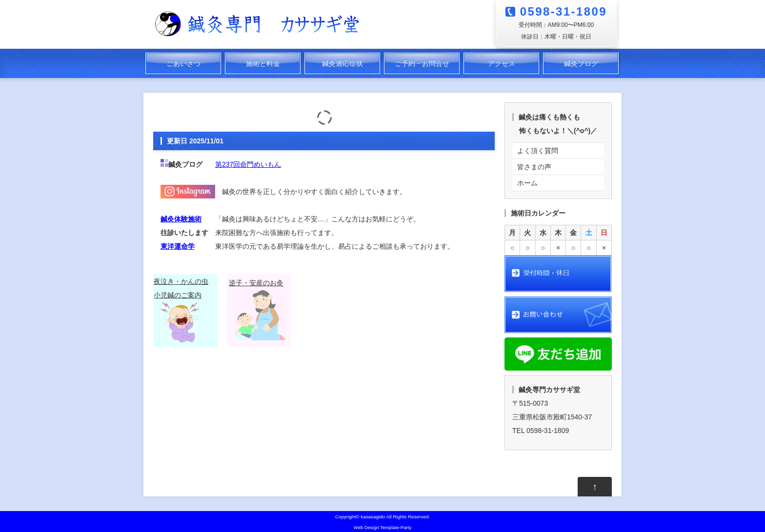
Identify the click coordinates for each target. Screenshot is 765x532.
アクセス (502, 63)
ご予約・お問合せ (422, 63)
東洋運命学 (178, 246)
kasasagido (373, 517)
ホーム (527, 183)
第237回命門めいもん (248, 164)
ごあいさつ (183, 63)
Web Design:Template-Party (382, 527)
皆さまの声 (534, 167)
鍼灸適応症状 (342, 63)
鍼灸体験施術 (181, 219)
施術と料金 (263, 63)
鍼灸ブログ (581, 63)
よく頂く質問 (538, 151)
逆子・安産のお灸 (256, 283)
